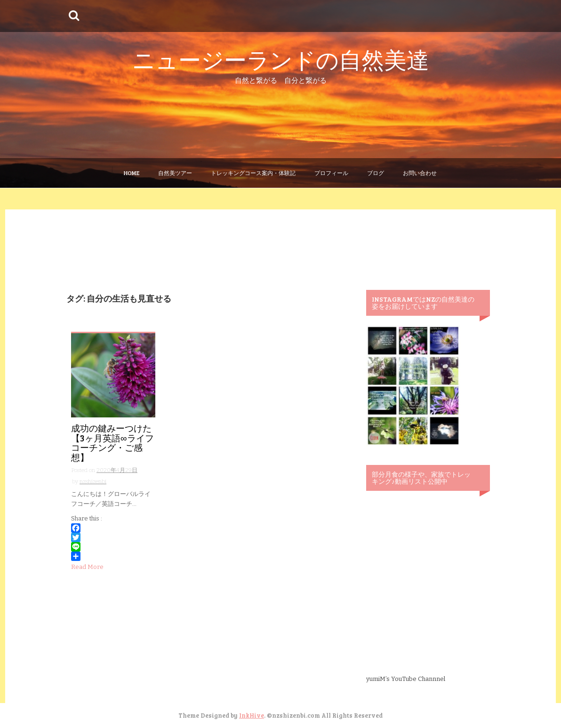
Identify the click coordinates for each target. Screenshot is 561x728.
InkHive (252, 715)
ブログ (376, 173)
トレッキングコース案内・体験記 (253, 173)
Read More (87, 567)
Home (132, 173)
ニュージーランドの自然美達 (281, 59)
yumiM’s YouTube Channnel (406, 679)
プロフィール (331, 173)
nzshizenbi (93, 481)
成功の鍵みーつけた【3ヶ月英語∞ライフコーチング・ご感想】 (112, 443)
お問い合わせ (420, 173)
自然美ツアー (175, 173)
